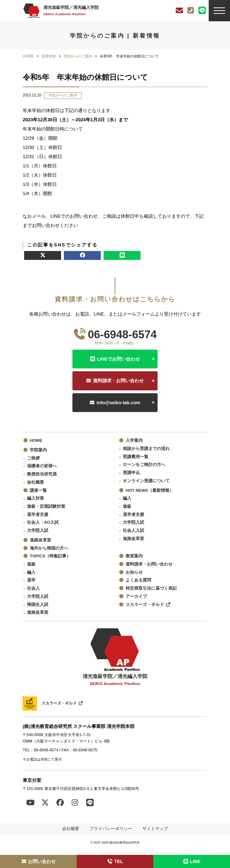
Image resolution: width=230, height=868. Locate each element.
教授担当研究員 (42, 474)
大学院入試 (38, 530)
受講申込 (131, 472)
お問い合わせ (38, 861)
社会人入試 (133, 530)
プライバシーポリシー (111, 828)
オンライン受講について (146, 481)
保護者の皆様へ (42, 466)
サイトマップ (155, 828)
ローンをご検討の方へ (144, 464)
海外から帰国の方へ (49, 548)
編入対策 (35, 498)
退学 (31, 580)
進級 (127, 506)
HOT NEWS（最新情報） (150, 490)
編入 (127, 498)
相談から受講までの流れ (146, 448)
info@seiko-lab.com (118, 403)
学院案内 (38, 450)
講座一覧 (38, 490)
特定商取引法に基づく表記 (151, 588)
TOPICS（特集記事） (50, 556)
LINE (192, 861)
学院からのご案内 (63, 95)
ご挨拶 (33, 458)
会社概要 (35, 482)
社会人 (33, 588)
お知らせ (134, 572)
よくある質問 (138, 580)
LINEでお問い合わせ (118, 359)
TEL (115, 861)
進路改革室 (40, 540)
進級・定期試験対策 (46, 506)
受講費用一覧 (136, 457)
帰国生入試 (38, 604)
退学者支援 (38, 514)
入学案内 (134, 440)
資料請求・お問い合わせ (118, 381)
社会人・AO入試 (43, 522)
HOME (36, 440)
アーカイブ (136, 596)
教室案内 (134, 556)
